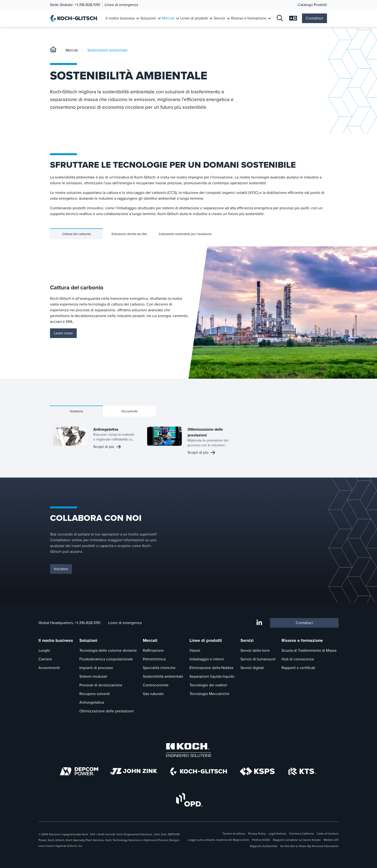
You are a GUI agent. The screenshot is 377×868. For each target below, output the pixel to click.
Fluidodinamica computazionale (106, 659)
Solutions (76, 411)
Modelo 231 (331, 840)
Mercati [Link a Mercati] (168, 18)
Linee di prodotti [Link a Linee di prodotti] (194, 18)
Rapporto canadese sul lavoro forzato (297, 840)
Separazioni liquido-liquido (212, 676)
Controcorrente (156, 685)
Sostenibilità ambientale (107, 50)
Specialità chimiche (159, 668)
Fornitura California (302, 834)
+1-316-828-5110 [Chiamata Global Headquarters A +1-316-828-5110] (88, 623)
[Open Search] (280, 18)
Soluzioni (88, 640)
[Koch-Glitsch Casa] (76, 18)
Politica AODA (261, 840)
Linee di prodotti (206, 640)
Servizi (247, 640)
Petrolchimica (154, 659)
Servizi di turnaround (258, 659)
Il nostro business (56, 640)
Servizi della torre (255, 650)
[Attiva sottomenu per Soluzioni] (159, 18)
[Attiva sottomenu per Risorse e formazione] (269, 18)
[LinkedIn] (259, 623)
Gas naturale (153, 694)
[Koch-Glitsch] (53, 50)
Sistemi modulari (93, 676)
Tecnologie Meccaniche (209, 694)
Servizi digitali (252, 668)
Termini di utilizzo (234, 834)
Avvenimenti (49, 668)
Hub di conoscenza (298, 659)
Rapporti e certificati (298, 668)
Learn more (63, 333)
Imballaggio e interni (207, 659)
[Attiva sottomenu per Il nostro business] (138, 18)
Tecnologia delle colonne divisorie (108, 650)
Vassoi (195, 650)
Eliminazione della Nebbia (211, 668)
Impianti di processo (96, 668)
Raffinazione (153, 650)
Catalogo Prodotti (312, 5)
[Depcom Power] (79, 771)
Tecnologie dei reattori (208, 685)
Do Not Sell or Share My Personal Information (309, 846)
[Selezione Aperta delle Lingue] (293, 18)
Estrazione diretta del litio (129, 234)
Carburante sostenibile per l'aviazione (185, 234)
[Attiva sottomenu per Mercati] (178, 18)
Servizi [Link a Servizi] (219, 18)
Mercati (72, 50)
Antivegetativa (92, 702)
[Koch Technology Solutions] (302, 771)
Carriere (45, 659)
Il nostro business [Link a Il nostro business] (120, 18)
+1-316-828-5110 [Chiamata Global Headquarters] (87, 5)
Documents (129, 411)
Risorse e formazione (302, 640)
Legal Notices (277, 834)
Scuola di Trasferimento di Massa (309, 650)
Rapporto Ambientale (264, 846)
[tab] (76, 234)
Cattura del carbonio (77, 234)
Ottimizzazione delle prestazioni (107, 711)
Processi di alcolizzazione (101, 685)
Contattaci (314, 18)
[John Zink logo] (134, 771)
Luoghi (44, 650)
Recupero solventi (95, 694)
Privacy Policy (257, 834)
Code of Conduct (328, 834)
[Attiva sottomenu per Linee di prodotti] (211, 18)
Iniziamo (61, 569)
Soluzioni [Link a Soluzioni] (148, 18)
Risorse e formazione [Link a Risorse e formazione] (249, 18)
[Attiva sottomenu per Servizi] (228, 18)
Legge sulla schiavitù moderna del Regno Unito (219, 840)
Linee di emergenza (121, 5)
